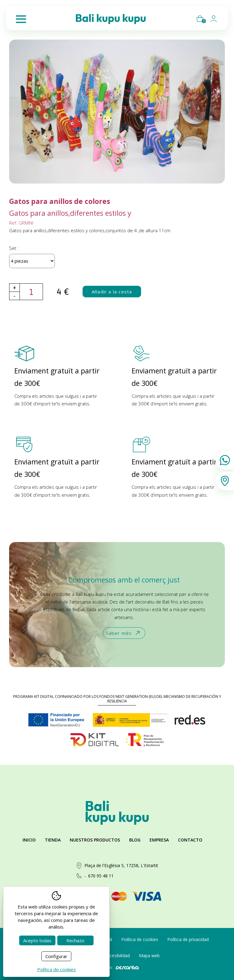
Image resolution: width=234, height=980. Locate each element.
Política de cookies (140, 939)
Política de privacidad (188, 939)
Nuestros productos (95, 840)
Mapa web (149, 956)
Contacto (190, 840)
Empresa (159, 840)
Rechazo (75, 940)
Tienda (53, 840)
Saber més (124, 633)
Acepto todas (37, 940)
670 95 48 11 (101, 876)
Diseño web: (117, 967)
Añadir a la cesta (112, 292)
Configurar (56, 956)
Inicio (29, 840)
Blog (135, 840)
